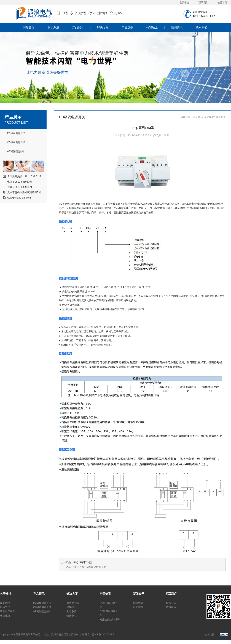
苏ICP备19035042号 (103, 634)
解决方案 (103, 27)
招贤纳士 (152, 27)
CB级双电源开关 (16, 142)
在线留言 (184, 2)
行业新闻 (138, 607)
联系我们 (203, 2)
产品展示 (78, 27)
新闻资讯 (177, 27)
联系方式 (171, 603)
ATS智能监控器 (16, 151)
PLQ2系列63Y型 (83, 562)
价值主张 (5, 607)
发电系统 (71, 611)
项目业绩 (5, 616)
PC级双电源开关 (16, 133)
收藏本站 (222, 2)
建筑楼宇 (71, 607)
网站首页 (29, 27)
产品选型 (127, 27)
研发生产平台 (7, 611)
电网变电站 (73, 603)
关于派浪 (53, 27)
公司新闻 (138, 603)
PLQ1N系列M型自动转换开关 (90, 567)
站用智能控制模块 (110, 620)
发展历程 (5, 603)
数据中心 (71, 616)
